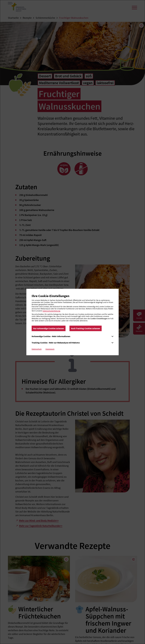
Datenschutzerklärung (51, 311)
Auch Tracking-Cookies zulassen (86, 328)
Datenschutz (37, 349)
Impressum (50, 349)
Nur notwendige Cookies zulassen (49, 328)
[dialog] (72, 322)
